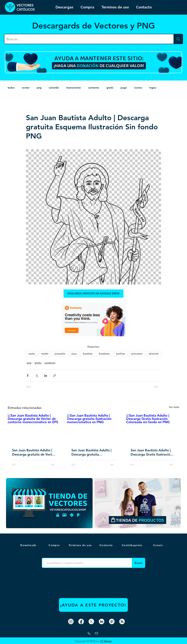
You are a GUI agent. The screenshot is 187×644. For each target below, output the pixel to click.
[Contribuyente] (132, 545)
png (39, 88)
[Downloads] (29, 545)
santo (32, 354)
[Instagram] (71, 621)
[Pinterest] (112, 621)
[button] (158, 545)
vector (26, 88)
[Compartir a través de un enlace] (55, 376)
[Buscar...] (86, 39)
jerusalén (60, 354)
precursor (137, 354)
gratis (110, 88)
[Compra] (55, 545)
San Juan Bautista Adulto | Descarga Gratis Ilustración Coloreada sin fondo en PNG (152, 452)
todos (11, 88)
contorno (94, 88)
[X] (91, 621)
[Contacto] (106, 545)
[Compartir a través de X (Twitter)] (37, 376)
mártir (45, 354)
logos (153, 88)
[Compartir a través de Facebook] (28, 376)
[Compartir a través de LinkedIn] (46, 376)
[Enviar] (139, 563)
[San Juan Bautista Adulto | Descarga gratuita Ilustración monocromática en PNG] (94, 429)
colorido (54, 88)
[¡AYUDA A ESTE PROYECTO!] (93, 605)
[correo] (96, 633)
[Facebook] (81, 621)
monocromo (74, 88)
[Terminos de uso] (81, 545)
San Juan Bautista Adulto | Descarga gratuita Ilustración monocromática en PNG (92, 452)
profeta (121, 354)
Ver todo (174, 407)
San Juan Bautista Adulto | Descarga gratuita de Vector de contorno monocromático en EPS (34, 452)
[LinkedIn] (102, 621)
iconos (138, 88)
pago (124, 88)
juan (74, 354)
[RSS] (122, 621)
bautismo (104, 354)
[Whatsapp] (89, 633)
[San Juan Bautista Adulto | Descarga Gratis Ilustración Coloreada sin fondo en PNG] (153, 429)
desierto (154, 354)
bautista (88, 354)
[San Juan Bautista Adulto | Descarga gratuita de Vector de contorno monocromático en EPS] (34, 429)
